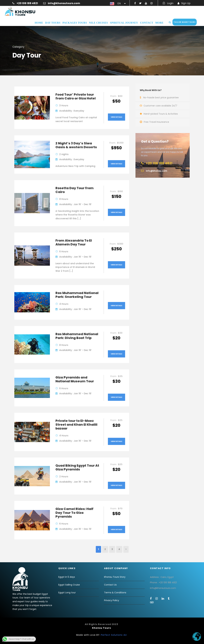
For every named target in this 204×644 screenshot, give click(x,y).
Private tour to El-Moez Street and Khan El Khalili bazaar (76, 425)
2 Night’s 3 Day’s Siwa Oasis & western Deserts (76, 145)
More (159, 23)
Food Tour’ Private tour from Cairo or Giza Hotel (76, 96)
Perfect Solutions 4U (114, 635)
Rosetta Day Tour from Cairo (75, 190)
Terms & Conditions (115, 593)
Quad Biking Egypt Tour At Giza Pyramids (77, 467)
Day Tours (53, 23)
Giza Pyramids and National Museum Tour (75, 379)
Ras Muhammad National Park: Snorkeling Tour (77, 295)
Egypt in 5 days (67, 577)
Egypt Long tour (67, 593)
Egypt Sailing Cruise (69, 585)
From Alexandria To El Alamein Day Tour (74, 242)
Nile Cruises (98, 23)
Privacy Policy (112, 600)
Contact (147, 23)
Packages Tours (75, 23)
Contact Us (110, 585)
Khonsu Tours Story (115, 577)
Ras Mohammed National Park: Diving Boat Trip (77, 336)
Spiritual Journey (124, 23)
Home (39, 23)
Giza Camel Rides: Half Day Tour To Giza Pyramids (74, 513)
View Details (117, 117)
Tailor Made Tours (185, 22)
